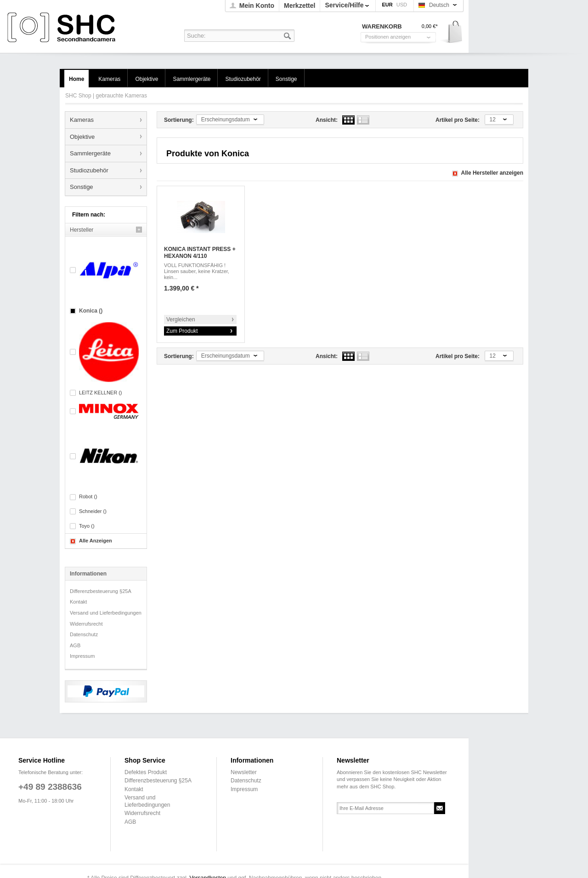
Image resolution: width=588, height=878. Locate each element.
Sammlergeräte (90, 153)
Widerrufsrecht (86, 624)
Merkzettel (300, 6)
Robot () (88, 496)
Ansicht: (327, 120)
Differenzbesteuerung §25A (101, 591)
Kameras (82, 120)
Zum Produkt (182, 331)
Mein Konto (257, 6)
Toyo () (87, 526)
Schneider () (93, 511)
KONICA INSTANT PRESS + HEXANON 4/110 (200, 253)
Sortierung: (179, 120)
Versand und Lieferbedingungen (106, 613)
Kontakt (78, 602)
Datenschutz (84, 634)
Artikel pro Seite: (458, 120)
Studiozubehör (89, 170)
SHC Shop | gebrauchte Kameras (63, 28)
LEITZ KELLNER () (101, 393)
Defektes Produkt (146, 772)
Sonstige (82, 187)
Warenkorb (452, 32)
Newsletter (244, 772)
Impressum (82, 656)
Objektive (82, 137)
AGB (75, 645)
